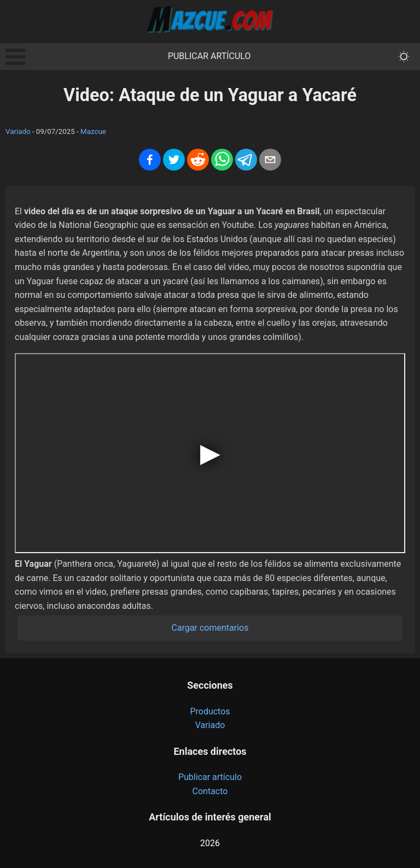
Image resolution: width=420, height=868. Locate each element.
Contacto (210, 791)
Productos (210, 711)
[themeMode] (404, 57)
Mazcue (93, 131)
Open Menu (15, 57)
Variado (18, 131)
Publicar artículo (209, 56)
